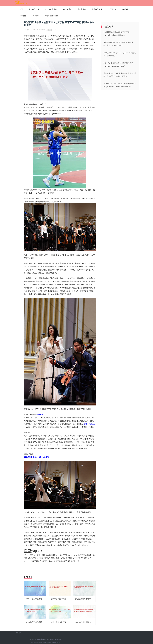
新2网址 (58, 642)
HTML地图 (58, 639)
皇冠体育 (41, 642)
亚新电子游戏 (34, 9)
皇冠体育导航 (35, 642)
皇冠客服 (53, 642)
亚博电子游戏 (97, 9)
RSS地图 (52, 639)
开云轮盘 (23, 16)
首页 (21, 9)
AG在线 (125, 9)
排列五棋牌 (112, 9)
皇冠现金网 (47, 642)
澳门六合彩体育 (51, 9)
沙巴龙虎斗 (82, 9)
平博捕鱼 (36, 16)
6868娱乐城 (67, 9)
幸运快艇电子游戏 (52, 16)
